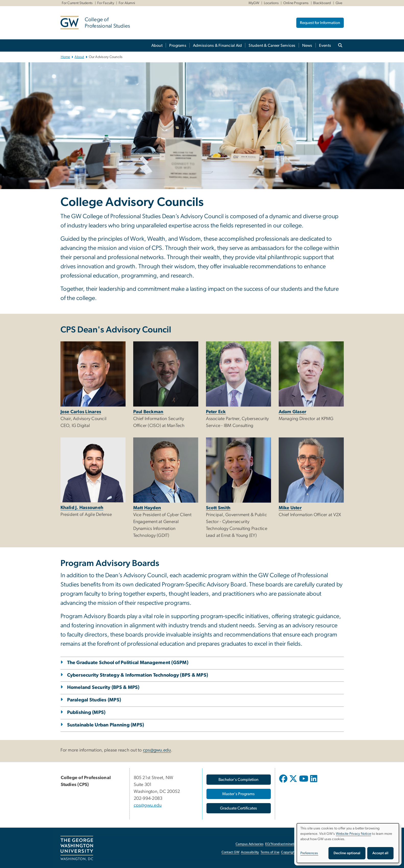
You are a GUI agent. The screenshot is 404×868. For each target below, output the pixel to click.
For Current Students (77, 3)
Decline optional (347, 853)
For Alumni (127, 3)
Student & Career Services (272, 45)
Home (65, 57)
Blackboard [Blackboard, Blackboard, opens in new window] (322, 3)
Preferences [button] (309, 853)
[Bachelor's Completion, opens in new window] (239, 780)
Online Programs (296, 3)
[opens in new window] (284, 782)
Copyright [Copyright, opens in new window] (288, 852)
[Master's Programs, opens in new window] (239, 794)
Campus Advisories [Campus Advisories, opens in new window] (249, 844)
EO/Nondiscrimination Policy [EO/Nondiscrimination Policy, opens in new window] (286, 844)
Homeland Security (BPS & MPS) (103, 687)
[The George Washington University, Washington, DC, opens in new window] (77, 848)
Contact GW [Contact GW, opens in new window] (231, 852)
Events (325, 45)
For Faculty (106, 3)
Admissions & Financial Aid (218, 45)
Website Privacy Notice (354, 834)
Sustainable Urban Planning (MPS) (106, 725)
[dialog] (348, 843)
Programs (178, 45)
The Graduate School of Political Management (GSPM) (128, 663)
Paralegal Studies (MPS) (94, 700)
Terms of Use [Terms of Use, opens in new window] (270, 852)
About (157, 45)
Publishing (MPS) (86, 713)
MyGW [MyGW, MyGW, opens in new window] (254, 3)
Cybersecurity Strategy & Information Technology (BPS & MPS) (138, 675)
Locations (271, 3)
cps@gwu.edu (157, 750)
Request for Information (320, 23)
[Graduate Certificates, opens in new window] (239, 808)
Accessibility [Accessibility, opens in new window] (250, 852)
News (307, 45)
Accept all (380, 853)
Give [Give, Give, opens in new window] (339, 3)
